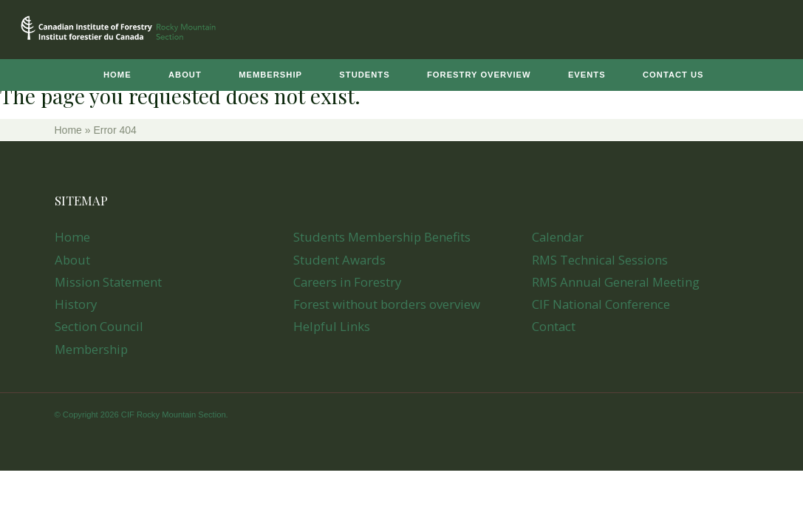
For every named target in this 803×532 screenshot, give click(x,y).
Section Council (99, 326)
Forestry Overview (479, 75)
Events (587, 75)
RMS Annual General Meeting (616, 282)
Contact (554, 326)
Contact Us (673, 75)
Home (117, 75)
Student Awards (339, 260)
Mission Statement (108, 282)
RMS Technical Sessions (600, 260)
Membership (270, 75)
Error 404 (115, 130)
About (185, 75)
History (76, 304)
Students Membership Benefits (382, 237)
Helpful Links (332, 326)
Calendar (558, 237)
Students (364, 75)
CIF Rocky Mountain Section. (175, 415)
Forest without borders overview (387, 304)
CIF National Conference (601, 304)
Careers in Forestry (347, 282)
